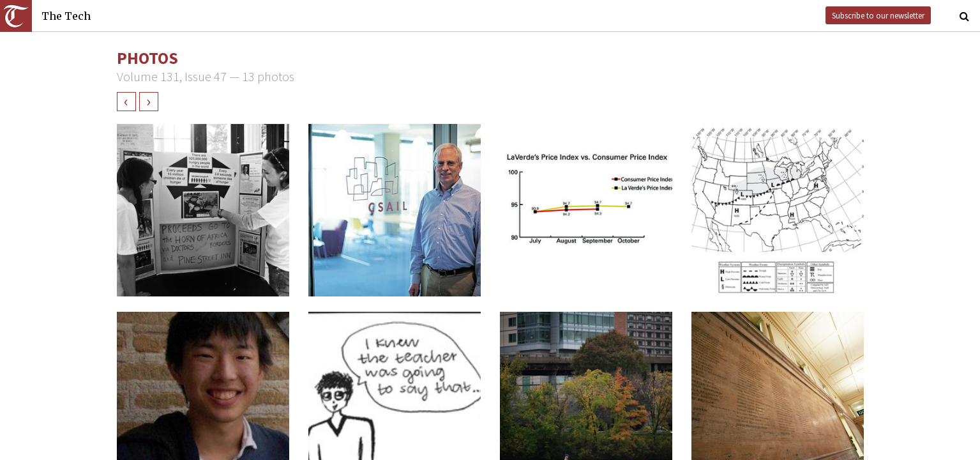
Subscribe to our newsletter (878, 15)
